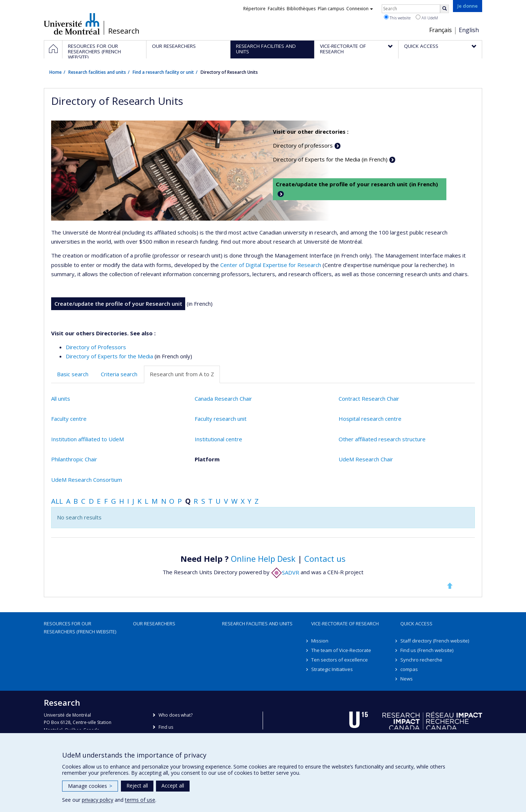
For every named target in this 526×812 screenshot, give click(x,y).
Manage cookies (90, 786)
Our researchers (154, 624)
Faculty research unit (221, 419)
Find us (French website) (427, 650)
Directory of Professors (96, 347)
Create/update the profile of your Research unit (118, 304)
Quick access (416, 624)
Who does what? (176, 715)
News (407, 679)
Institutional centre (218, 439)
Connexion (360, 9)
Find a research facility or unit (163, 72)
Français (441, 30)
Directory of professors (303, 145)
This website (397, 18)
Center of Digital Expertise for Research (271, 265)
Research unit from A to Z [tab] (182, 374)
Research (124, 31)
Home (56, 72)
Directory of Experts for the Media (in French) (330, 159)
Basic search (73, 374)
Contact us (325, 559)
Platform (207, 459)
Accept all (173, 786)
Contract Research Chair (369, 399)
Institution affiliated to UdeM (87, 439)
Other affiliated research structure (382, 439)
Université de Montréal (72, 24)
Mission (320, 641)
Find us (166, 727)
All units (61, 399)
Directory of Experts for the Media (109, 356)
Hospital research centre (370, 419)
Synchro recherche (421, 660)
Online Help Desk (263, 559)
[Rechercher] (445, 9)
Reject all (137, 786)
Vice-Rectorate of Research (345, 624)
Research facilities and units (97, 72)
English (469, 30)
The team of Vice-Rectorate (341, 650)
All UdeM (427, 18)
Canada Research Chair (223, 399)
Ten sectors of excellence (340, 660)
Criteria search (119, 374)
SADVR (285, 572)
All (57, 501)
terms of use (140, 800)
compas (409, 669)
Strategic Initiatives (332, 669)
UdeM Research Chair (366, 459)
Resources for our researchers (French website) (80, 628)
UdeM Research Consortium (87, 480)
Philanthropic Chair (74, 459)
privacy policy (98, 800)
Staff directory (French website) (435, 641)
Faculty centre (69, 419)
